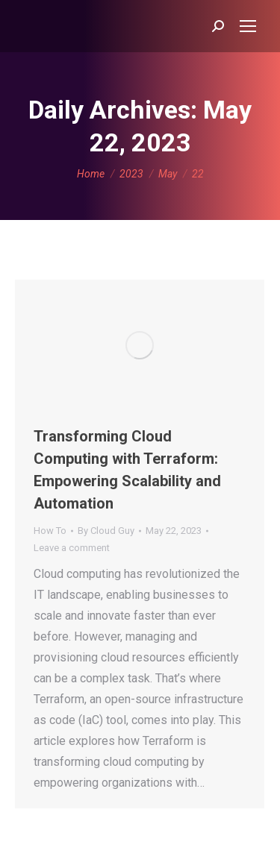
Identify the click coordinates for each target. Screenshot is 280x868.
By (106, 531)
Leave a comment (72, 548)
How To (50, 531)
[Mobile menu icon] (248, 26)
